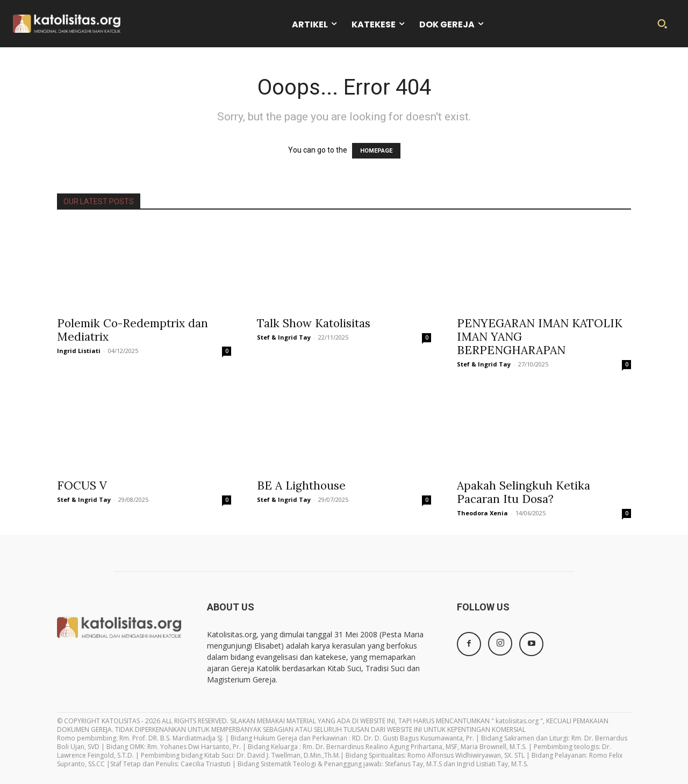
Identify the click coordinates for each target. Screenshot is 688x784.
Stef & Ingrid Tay (284, 337)
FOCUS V (82, 485)
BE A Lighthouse (301, 485)
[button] (662, 24)
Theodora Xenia (482, 513)
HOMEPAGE (376, 151)
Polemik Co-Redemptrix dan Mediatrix (132, 330)
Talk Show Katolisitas (314, 323)
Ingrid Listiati (79, 351)
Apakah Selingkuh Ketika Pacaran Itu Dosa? (524, 492)
